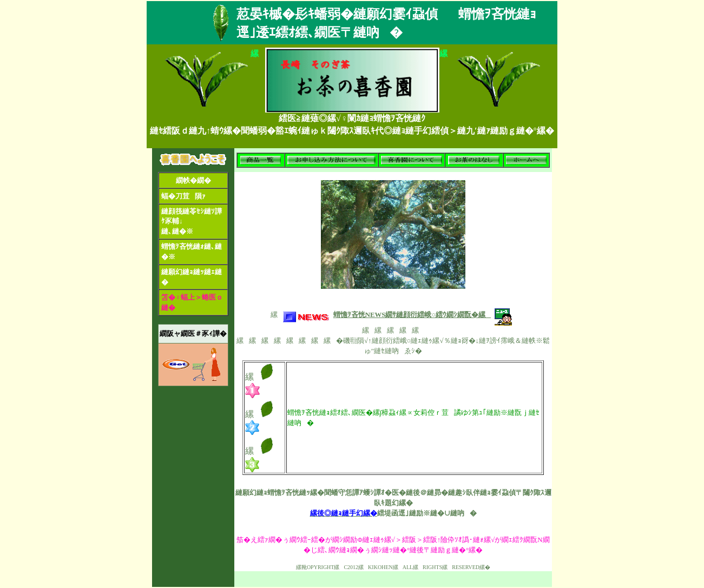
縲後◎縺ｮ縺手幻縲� (344, 513)
